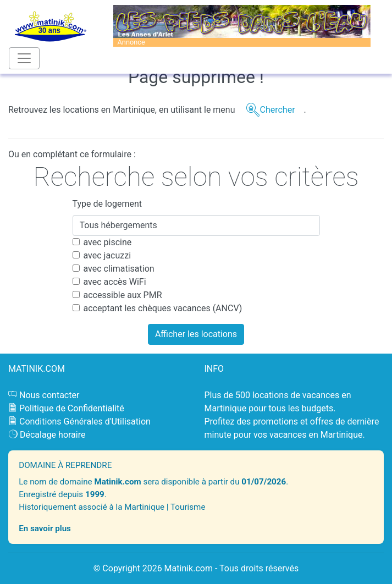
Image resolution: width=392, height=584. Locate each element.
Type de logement (107, 204)
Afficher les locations (196, 334)
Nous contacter (49, 395)
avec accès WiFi (115, 282)
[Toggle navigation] (24, 58)
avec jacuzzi (107, 255)
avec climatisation (119, 269)
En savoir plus (45, 528)
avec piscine (108, 242)
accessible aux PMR (123, 295)
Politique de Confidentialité (72, 408)
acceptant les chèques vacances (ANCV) (163, 308)
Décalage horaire (53, 435)
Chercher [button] (277, 110)
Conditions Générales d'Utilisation (85, 422)
